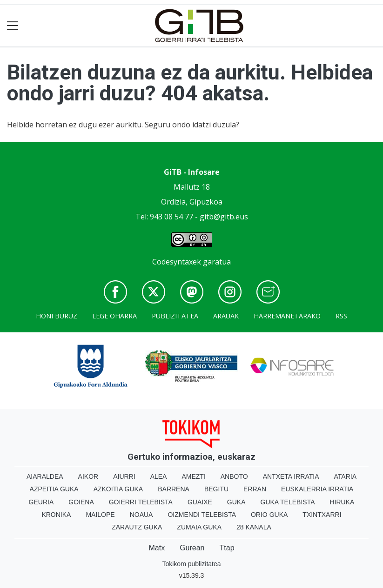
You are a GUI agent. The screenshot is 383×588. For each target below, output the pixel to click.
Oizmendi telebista (202, 515)
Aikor (88, 476)
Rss (341, 316)
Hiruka (342, 502)
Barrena (174, 489)
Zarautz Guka (137, 527)
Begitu (216, 489)
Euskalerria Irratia (317, 489)
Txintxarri (322, 515)
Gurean (192, 548)
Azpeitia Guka (54, 489)
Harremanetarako (287, 316)
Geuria (41, 502)
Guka (236, 502)
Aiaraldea (45, 476)
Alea (159, 476)
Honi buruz (57, 316)
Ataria (346, 476)
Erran (255, 489)
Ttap (227, 548)
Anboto (234, 476)
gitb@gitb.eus (224, 217)
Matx (157, 548)
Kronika (56, 515)
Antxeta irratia (291, 476)
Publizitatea (175, 316)
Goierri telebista (141, 502)
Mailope (100, 515)
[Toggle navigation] (13, 26)
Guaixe (200, 502)
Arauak (226, 316)
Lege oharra (114, 316)
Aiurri (124, 476)
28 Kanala (254, 527)
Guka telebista (288, 502)
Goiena (81, 502)
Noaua (141, 515)
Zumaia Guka (199, 527)
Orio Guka (269, 515)
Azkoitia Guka (118, 489)
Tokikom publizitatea (191, 564)
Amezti (193, 476)
